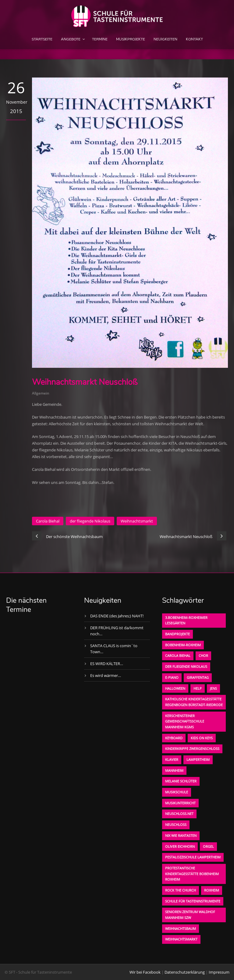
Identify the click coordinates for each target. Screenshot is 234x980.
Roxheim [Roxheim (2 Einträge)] (212, 890)
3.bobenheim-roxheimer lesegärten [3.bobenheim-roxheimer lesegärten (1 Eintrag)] (186, 620)
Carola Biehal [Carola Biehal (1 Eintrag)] (178, 656)
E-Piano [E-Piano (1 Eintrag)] (172, 677)
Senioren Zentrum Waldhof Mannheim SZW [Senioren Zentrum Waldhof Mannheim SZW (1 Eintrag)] (190, 915)
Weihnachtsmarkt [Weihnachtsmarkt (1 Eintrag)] (181, 939)
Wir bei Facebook (145, 972)
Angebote (71, 39)
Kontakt (194, 39)
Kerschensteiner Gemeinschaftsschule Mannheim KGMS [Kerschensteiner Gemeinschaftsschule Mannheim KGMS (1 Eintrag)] (185, 721)
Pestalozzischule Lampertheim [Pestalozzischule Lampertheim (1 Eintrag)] (193, 857)
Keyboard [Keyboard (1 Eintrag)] (174, 738)
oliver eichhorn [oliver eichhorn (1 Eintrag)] (180, 846)
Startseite (42, 39)
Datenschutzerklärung (185, 972)
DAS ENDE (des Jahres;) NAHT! (117, 616)
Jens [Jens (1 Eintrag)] (213, 688)
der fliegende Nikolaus (90, 521)
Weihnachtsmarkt (137, 521)
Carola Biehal (48, 521)
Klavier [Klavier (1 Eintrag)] (172, 759)
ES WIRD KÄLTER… (107, 664)
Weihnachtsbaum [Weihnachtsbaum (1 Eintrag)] (181, 928)
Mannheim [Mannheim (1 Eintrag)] (174, 770)
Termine (100, 39)
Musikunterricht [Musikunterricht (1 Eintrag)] (180, 803)
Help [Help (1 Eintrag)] (198, 688)
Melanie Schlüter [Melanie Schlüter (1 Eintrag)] (181, 781)
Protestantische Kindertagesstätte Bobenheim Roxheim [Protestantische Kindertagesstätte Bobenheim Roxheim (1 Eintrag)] (192, 874)
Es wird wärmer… (106, 675)
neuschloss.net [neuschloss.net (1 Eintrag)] (179, 814)
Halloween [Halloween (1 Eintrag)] (175, 688)
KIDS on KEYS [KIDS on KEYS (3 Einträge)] (202, 738)
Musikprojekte (131, 39)
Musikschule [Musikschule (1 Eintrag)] (177, 792)
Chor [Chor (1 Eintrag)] (203, 656)
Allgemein (41, 393)
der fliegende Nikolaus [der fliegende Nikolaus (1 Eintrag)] (186, 666)
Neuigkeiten (165, 39)
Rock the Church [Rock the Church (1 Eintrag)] (181, 890)
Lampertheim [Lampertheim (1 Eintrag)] (198, 759)
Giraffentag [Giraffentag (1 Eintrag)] (198, 677)
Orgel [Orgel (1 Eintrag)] (208, 846)
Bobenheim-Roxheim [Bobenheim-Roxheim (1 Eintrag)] (183, 645)
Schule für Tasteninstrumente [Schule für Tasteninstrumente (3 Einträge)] (193, 901)
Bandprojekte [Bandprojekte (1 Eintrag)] (177, 634)
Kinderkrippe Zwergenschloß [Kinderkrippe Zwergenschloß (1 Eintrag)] (192, 749)
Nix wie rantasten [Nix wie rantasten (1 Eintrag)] (181, 835)
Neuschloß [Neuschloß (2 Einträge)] (176, 825)
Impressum (219, 972)
